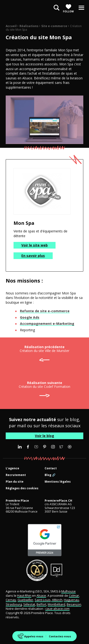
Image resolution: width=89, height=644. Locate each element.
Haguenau (71, 600)
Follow (68, 8)
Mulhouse (68, 591)
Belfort (41, 604)
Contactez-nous (60, 636)
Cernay (11, 600)
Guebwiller (25, 600)
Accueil (11, 26)
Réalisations (29, 26)
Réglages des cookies (22, 488)
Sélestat (29, 604)
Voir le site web (35, 245)
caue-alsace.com (57, 609)
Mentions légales (58, 482)
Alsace (41, 596)
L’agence (12, 469)
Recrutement (16, 475)
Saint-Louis (43, 600)
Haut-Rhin (24, 596)
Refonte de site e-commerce (45, 311)
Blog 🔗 (50, 475)
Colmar (74, 596)
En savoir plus (33, 256)
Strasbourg (14, 604)
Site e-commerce (54, 26)
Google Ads (30, 317)
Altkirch (57, 600)
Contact (51, 469)
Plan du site (15, 482)
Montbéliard (56, 604)
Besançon (74, 604)
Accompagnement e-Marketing (47, 324)
